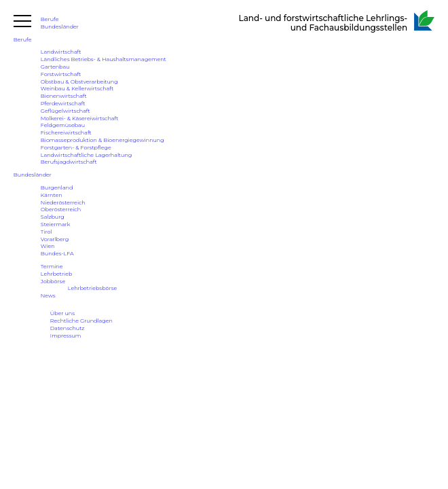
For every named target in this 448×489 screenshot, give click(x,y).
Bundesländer (60, 26)
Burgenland (57, 187)
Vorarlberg (55, 239)
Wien (48, 246)
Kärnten (52, 195)
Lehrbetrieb (57, 274)
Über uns (62, 313)
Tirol (46, 232)
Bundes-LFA (57, 253)
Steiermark (56, 224)
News (48, 295)
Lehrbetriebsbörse (92, 288)
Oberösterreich (61, 209)
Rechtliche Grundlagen (81, 321)
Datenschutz (68, 328)
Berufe (50, 19)
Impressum (66, 336)
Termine (52, 266)
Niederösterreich (63, 202)
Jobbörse (53, 281)
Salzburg (53, 217)
